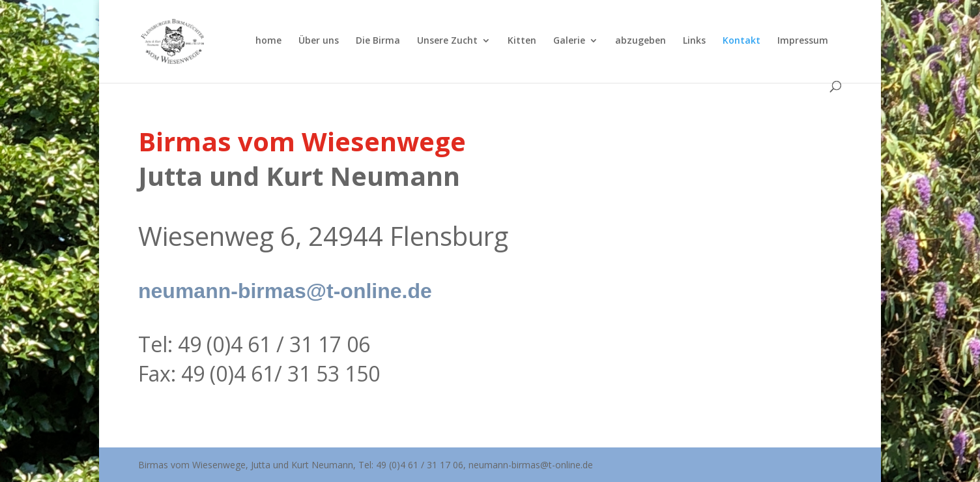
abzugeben (641, 41)
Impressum (803, 41)
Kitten (522, 41)
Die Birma (378, 41)
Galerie (569, 41)
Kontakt (742, 41)
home (268, 41)
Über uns (319, 41)
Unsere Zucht (447, 41)
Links (694, 41)
